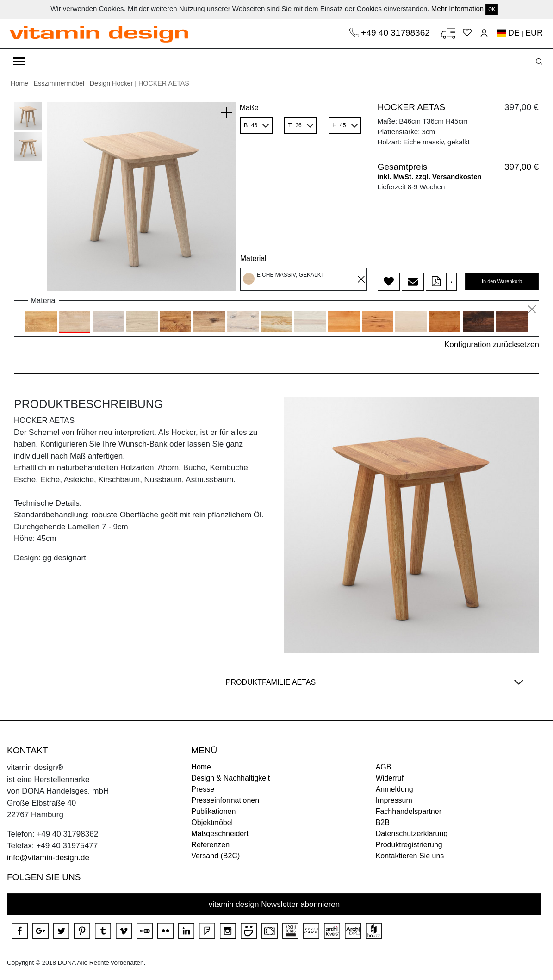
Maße (249, 108)
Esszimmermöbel (59, 83)
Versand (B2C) (215, 856)
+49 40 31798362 (397, 33)
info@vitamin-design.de (48, 858)
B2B (383, 822)
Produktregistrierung (409, 845)
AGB (384, 767)
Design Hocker (112, 83)
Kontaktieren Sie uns (410, 856)
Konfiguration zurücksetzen (492, 344)
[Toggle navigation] (19, 61)
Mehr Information (457, 9)
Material (253, 258)
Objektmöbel (212, 822)
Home (19, 83)
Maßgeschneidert (220, 834)
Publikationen (213, 811)
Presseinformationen (225, 800)
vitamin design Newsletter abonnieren (274, 904)
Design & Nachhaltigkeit (230, 778)
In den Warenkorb (502, 281)
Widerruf (390, 778)
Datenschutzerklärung (412, 834)
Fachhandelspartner (409, 811)
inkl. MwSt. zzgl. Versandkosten (430, 177)
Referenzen (210, 845)
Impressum (394, 800)
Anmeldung (395, 789)
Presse (203, 789)
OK (491, 9)
